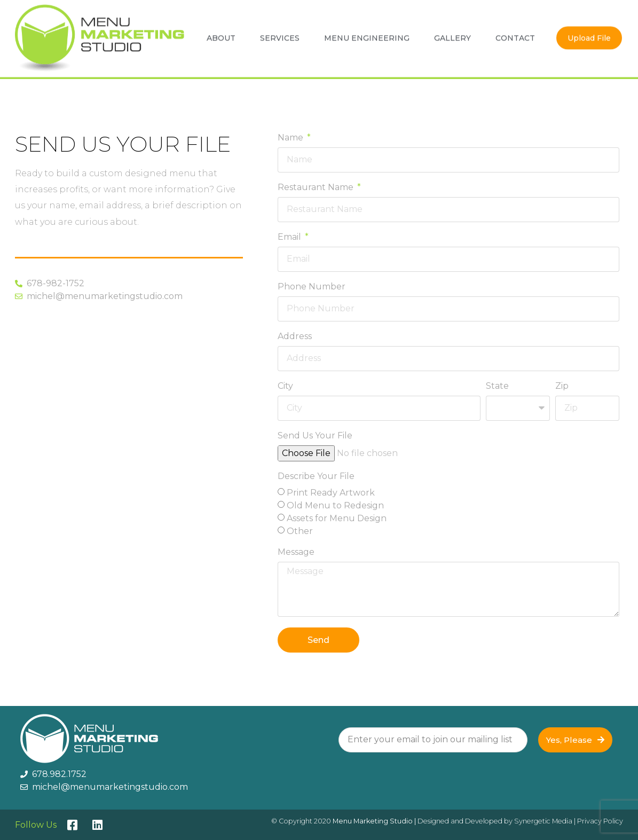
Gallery (452, 35)
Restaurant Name (317, 188)
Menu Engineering (367, 35)
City (285, 386)
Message (296, 552)
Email (290, 237)
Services (280, 35)
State (497, 386)
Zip (562, 386)
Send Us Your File (315, 436)
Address (295, 337)
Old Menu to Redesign (335, 505)
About (221, 35)
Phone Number (312, 287)
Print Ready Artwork (331, 493)
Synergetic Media (543, 821)
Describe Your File (316, 477)
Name (292, 138)
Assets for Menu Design (337, 518)
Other (300, 531)
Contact (515, 35)
